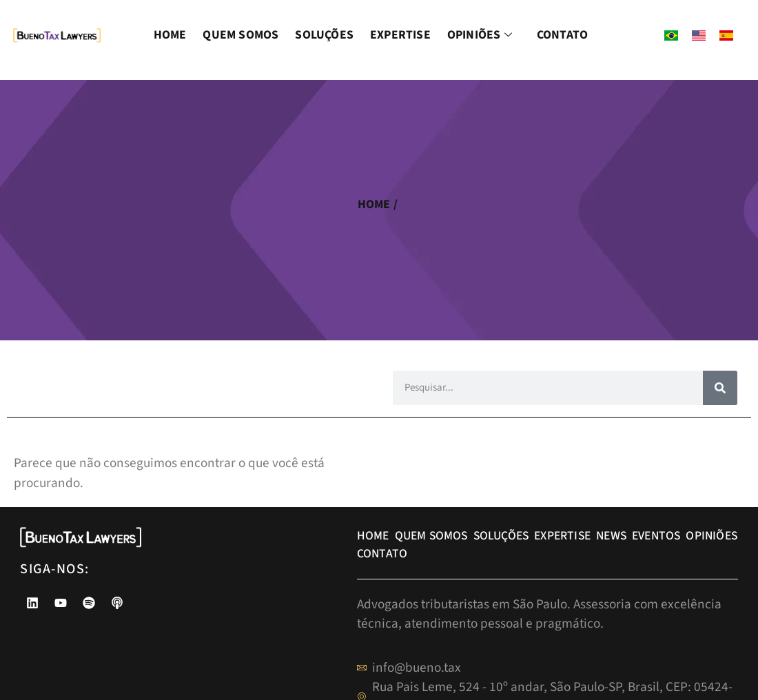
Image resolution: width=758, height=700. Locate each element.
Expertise (400, 35)
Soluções (324, 35)
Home (170, 35)
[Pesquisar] (720, 388)
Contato (562, 35)
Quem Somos (240, 35)
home (374, 204)
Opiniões (482, 35)
